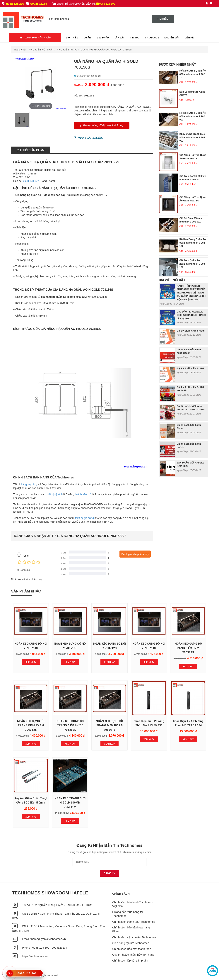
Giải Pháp (103, 38)
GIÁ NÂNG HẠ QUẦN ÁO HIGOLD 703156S (106, 50)
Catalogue (152, 38)
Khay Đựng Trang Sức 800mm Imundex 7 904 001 (192, 137)
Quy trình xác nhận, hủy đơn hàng (133, 955)
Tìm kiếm (163, 19)
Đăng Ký (110, 873)
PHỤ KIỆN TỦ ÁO (67, 50)
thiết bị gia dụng (84, 518)
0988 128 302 (13, 4)
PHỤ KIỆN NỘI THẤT (41, 50)
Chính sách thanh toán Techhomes (134, 922)
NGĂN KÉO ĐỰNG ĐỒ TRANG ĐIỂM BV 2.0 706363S (31, 725)
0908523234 (36, 4)
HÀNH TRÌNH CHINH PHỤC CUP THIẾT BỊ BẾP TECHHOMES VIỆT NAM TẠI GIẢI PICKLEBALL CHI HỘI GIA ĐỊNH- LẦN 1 (191, 293)
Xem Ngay (31, 662)
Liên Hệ (189, 38)
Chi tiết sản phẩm (31, 150)
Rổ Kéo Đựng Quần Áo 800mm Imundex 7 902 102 (193, 243)
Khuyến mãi (172, 38)
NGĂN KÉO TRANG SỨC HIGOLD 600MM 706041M (70, 803)
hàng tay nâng (29, 484)
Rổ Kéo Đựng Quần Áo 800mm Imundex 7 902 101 (193, 74)
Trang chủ (20, 50)
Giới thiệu (72, 38)
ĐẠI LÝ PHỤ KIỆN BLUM (190, 368)
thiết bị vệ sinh (54, 494)
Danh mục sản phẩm (35, 38)
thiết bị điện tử (83, 494)
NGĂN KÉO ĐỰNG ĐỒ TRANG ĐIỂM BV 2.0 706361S (109, 725)
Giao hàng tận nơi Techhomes (131, 943)
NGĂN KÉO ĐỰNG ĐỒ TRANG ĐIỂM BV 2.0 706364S (188, 648)
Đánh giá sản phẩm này (135, 554)
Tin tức (135, 38)
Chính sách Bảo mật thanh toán (132, 949)
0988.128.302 (31, 181)
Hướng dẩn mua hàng (89, 138)
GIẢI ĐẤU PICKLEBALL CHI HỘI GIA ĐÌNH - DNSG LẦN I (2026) (191, 315)
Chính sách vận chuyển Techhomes (134, 937)
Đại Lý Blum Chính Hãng (191, 331)
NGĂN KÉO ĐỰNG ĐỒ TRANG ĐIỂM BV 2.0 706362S (70, 725)
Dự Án (87, 38)
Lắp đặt (119, 38)
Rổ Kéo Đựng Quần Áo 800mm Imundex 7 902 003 (193, 116)
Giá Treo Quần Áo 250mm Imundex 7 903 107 (192, 264)
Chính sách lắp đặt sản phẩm (130, 961)
